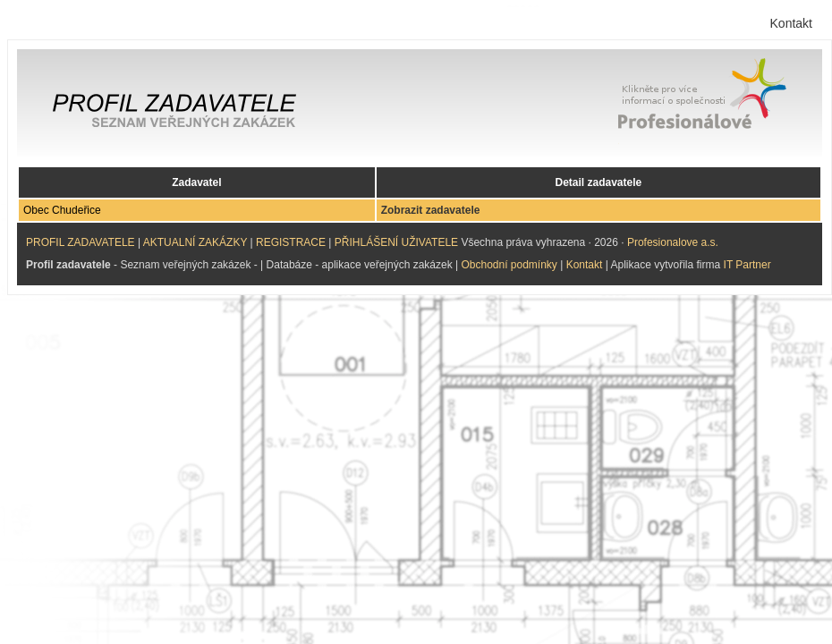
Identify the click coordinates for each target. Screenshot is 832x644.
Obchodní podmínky (509, 265)
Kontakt (791, 23)
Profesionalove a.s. (673, 242)
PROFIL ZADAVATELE (81, 242)
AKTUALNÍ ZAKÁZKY (195, 242)
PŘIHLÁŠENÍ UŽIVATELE (396, 242)
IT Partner (747, 265)
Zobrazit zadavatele (431, 210)
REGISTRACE (291, 242)
